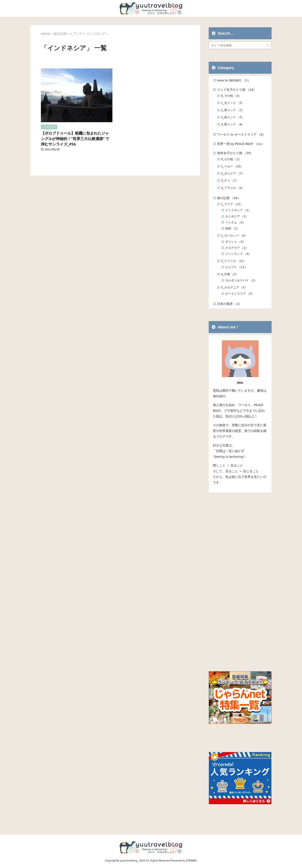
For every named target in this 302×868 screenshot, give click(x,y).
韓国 (232, 228)
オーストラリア (240, 294)
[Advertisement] (240, 580)
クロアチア (237, 248)
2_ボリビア (233, 173)
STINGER (191, 861)
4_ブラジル (233, 188)
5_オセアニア (234, 287)
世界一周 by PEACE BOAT (241, 144)
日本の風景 (229, 304)
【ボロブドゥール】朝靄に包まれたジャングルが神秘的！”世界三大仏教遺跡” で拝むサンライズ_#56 (75, 139)
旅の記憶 (229, 198)
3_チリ (230, 181)
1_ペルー (232, 166)
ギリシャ (235, 242)
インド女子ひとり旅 (237, 90)
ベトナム (235, 222)
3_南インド (233, 117)
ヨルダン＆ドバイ (241, 280)
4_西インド (233, 124)
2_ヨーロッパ (234, 236)
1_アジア (232, 204)
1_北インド (233, 103)
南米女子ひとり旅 (235, 153)
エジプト (236, 267)
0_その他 (231, 96)
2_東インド (233, 110)
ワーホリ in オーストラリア (241, 134)
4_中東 (230, 274)
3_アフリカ (234, 261)
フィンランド (238, 254)
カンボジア (237, 216)
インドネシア (49, 127)
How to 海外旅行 (234, 80)
